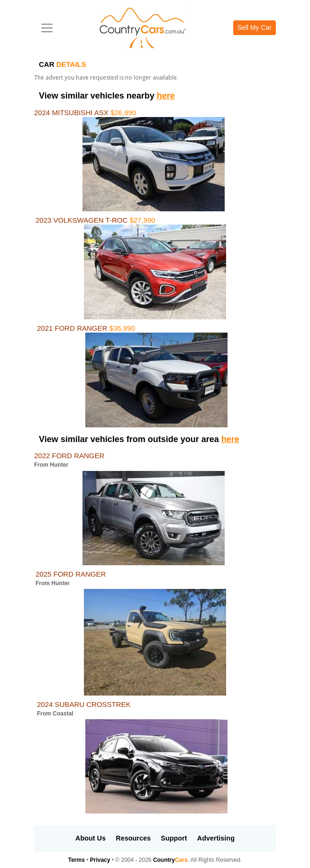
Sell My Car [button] (255, 27)
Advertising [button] (216, 838)
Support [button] (174, 838)
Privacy (100, 860)
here (166, 96)
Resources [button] (133, 838)
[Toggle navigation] (47, 28)
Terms (77, 860)
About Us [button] (91, 838)
